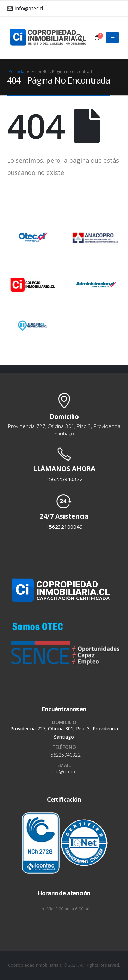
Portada (16, 71)
